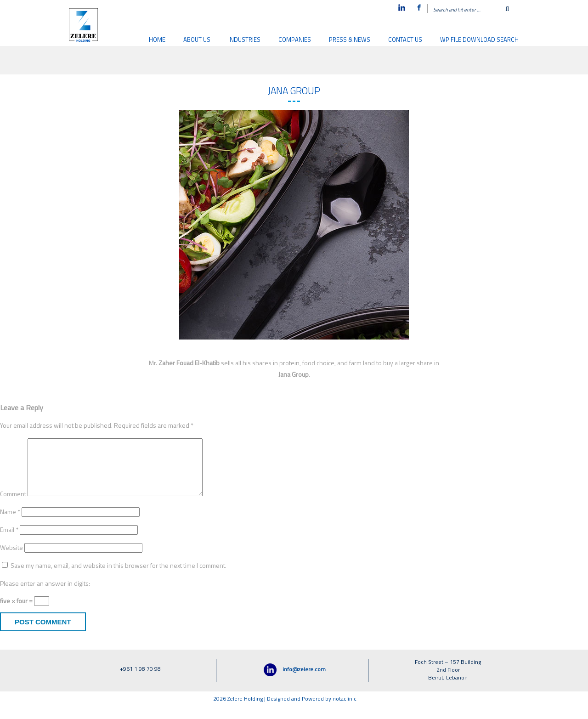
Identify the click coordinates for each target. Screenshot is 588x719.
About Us (197, 40)
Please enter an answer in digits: (45, 595)
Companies (295, 40)
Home (157, 40)
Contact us (405, 40)
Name (10, 524)
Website (11, 559)
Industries (244, 40)
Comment (13, 506)
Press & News (350, 40)
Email (9, 541)
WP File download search (479, 40)
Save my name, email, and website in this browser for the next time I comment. (119, 577)
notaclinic (345, 710)
